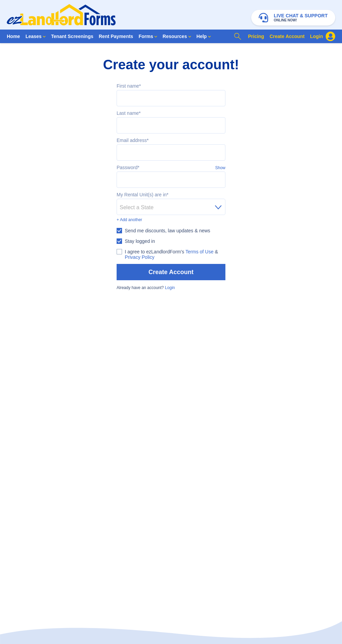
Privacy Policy (140, 257)
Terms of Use (200, 252)
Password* (128, 167)
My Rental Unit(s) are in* (143, 195)
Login (170, 288)
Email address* (133, 140)
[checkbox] (163, 231)
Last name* (129, 113)
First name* (129, 86)
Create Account (171, 272)
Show (220, 168)
